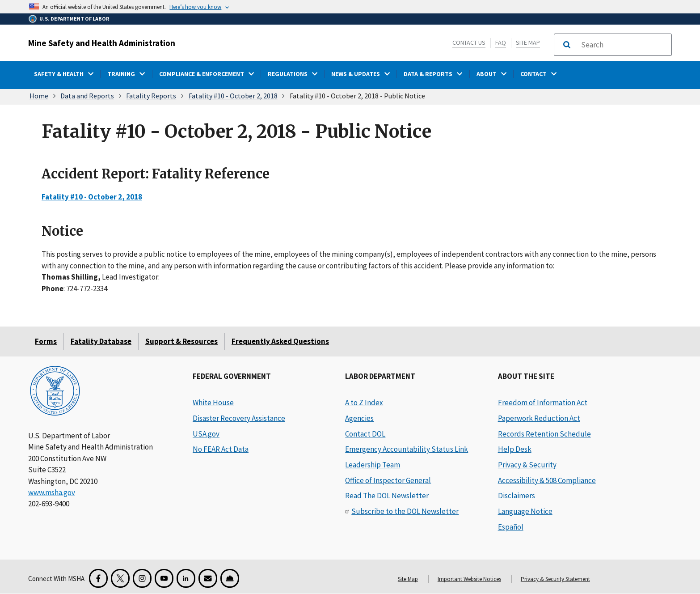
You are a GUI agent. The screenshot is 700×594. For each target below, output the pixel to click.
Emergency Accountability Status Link (407, 449)
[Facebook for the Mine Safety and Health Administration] (98, 578)
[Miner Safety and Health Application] (230, 578)
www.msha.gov (52, 492)
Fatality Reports (151, 96)
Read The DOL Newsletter (387, 496)
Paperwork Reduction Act (539, 418)
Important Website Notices (469, 579)
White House (213, 403)
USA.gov (206, 434)
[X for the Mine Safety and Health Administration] (120, 578)
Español (511, 527)
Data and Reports (87, 96)
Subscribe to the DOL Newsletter (405, 511)
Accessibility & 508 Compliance (547, 480)
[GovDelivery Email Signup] (208, 578)
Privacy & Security (527, 465)
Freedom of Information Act (543, 403)
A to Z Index (364, 403)
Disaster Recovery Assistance (239, 418)
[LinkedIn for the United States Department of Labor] (186, 578)
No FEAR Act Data (221, 449)
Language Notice (525, 511)
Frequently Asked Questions (280, 341)
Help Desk (515, 449)
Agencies (359, 418)
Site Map (528, 42)
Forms (46, 341)
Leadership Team (373, 465)
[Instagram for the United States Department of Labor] (142, 578)
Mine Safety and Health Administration (102, 43)
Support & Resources (181, 341)
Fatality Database (101, 341)
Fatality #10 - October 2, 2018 (233, 96)
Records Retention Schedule (544, 434)
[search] (624, 45)
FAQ (501, 42)
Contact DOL (365, 434)
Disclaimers (517, 496)
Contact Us (469, 42)
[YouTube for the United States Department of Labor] (164, 578)
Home (39, 96)
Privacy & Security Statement (555, 579)
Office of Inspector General (388, 480)
